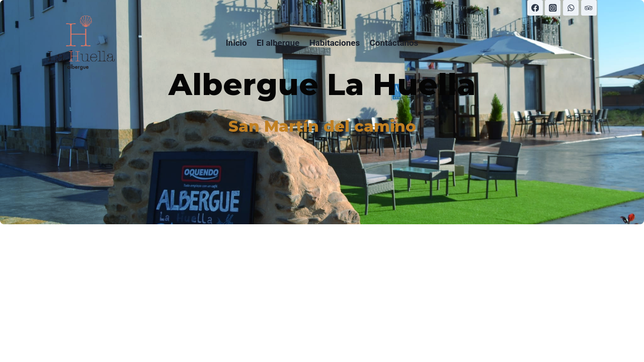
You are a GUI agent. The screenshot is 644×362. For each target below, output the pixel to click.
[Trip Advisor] (589, 8)
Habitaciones (335, 43)
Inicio (236, 43)
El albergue (278, 43)
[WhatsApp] (571, 8)
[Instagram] (553, 8)
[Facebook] (535, 8)
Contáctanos (394, 43)
